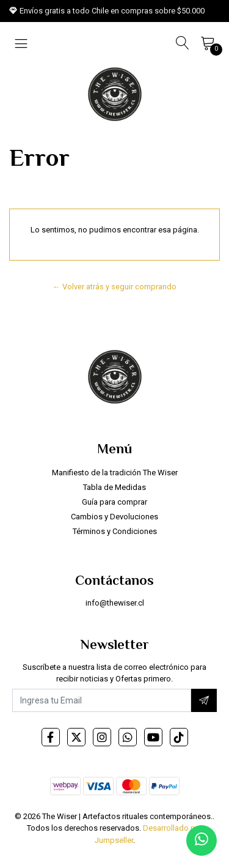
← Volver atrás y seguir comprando (114, 287)
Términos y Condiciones (115, 531)
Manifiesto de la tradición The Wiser (115, 473)
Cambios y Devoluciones (114, 517)
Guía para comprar (114, 502)
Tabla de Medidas (114, 487)
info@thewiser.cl (115, 603)
